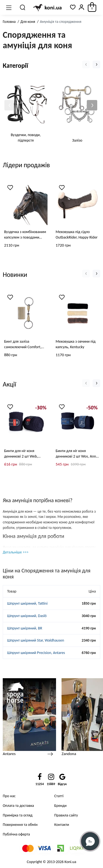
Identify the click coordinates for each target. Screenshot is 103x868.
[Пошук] (23, 7)
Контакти (62, 825)
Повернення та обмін (20, 825)
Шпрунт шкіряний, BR (25, 628)
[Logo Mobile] (48, 8)
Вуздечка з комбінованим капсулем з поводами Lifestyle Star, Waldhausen (25, 235)
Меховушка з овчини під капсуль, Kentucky (76, 344)
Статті (59, 796)
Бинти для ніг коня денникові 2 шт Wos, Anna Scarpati (77, 454)
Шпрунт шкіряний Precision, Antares (36, 653)
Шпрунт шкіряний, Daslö (27, 616)
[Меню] (9, 7)
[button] (10, 105)
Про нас (9, 796)
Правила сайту (66, 815)
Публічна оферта (16, 834)
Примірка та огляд (18, 815)
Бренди (61, 806)
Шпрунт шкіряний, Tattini (27, 603)
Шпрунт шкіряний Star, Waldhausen (36, 640)
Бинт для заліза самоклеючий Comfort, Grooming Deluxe (23, 344)
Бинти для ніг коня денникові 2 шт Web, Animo (21, 454)
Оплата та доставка (18, 806)
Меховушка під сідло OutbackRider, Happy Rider (77, 234)
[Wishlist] (10, 188)
